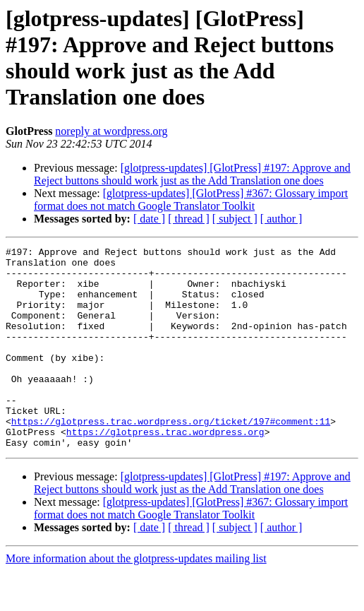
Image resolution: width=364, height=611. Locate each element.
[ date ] (149, 219)
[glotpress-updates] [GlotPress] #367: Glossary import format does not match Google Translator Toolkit (191, 200)
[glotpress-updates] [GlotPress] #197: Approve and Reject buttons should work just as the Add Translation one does (192, 174)
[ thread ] (189, 219)
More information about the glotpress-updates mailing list (136, 599)
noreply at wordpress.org (111, 131)
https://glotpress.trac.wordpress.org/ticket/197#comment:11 (171, 457)
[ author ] (281, 219)
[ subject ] (235, 219)
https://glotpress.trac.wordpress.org (165, 470)
